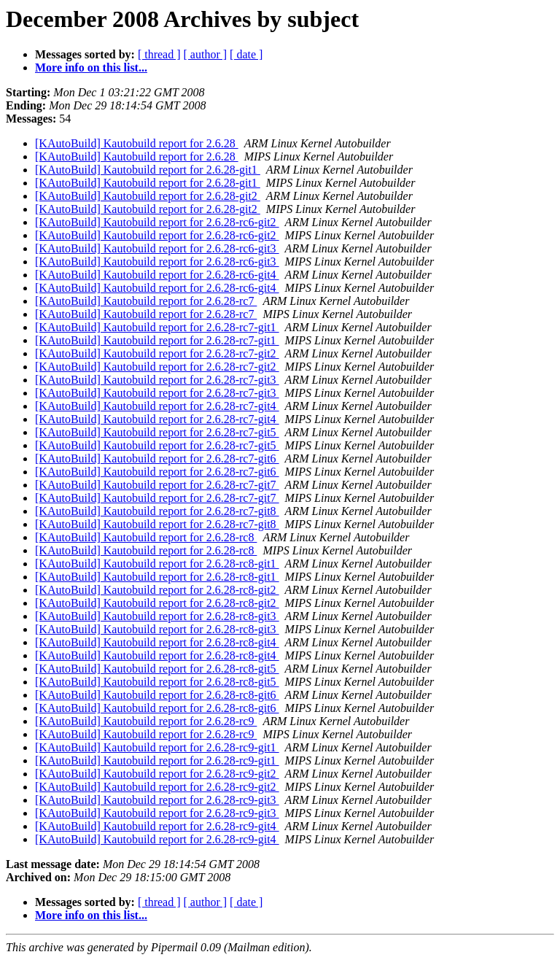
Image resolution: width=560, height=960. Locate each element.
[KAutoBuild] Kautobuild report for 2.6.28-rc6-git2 (157, 222)
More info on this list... (91, 67)
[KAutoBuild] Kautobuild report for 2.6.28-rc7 (146, 301)
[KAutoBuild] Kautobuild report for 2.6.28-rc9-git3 (157, 800)
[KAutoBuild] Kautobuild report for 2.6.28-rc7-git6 (157, 458)
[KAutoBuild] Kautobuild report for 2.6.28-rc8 (146, 537)
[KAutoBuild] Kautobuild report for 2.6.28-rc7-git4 (157, 406)
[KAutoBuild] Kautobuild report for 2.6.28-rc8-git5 (157, 669)
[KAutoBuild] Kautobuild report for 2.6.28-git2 (148, 196)
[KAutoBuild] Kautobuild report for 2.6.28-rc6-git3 (157, 248)
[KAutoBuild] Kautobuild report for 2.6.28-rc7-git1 (157, 327)
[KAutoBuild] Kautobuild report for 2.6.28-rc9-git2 (157, 774)
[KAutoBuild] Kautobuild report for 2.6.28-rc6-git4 (157, 275)
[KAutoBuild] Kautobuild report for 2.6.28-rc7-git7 (157, 485)
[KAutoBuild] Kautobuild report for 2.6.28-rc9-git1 (157, 747)
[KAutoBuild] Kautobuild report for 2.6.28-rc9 (146, 721)
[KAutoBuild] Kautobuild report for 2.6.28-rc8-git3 (157, 616)
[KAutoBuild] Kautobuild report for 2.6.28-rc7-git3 (157, 380)
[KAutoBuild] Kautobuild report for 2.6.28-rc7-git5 (157, 432)
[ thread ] (159, 54)
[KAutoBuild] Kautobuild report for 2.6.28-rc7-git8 (157, 511)
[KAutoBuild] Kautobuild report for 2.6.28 (137, 143)
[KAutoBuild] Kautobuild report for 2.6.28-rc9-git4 (157, 826)
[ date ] (246, 54)
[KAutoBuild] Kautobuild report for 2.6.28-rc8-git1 (157, 564)
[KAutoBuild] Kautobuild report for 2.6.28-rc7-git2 (157, 353)
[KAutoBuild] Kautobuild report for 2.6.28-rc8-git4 (157, 642)
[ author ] (206, 54)
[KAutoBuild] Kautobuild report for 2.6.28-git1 (148, 170)
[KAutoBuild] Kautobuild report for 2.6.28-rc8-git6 (157, 695)
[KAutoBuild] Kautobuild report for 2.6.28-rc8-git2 (157, 590)
